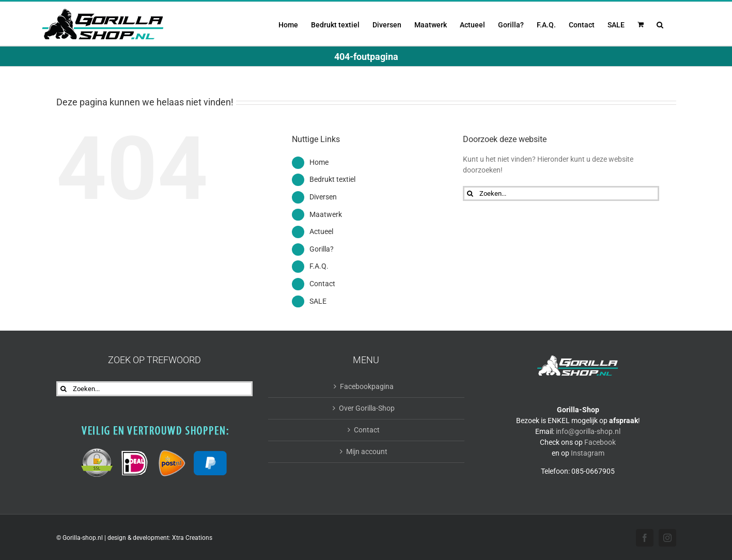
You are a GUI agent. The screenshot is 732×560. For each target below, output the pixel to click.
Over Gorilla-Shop (367, 408)
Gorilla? (322, 249)
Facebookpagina (367, 386)
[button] (660, 24)
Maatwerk (326, 214)
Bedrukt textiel (332, 179)
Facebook (600, 442)
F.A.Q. (319, 266)
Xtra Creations (192, 538)
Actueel (321, 231)
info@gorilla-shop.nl (588, 431)
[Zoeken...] (561, 193)
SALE (318, 301)
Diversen (323, 197)
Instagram (588, 453)
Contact (322, 284)
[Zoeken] (470, 193)
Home (319, 162)
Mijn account (367, 452)
